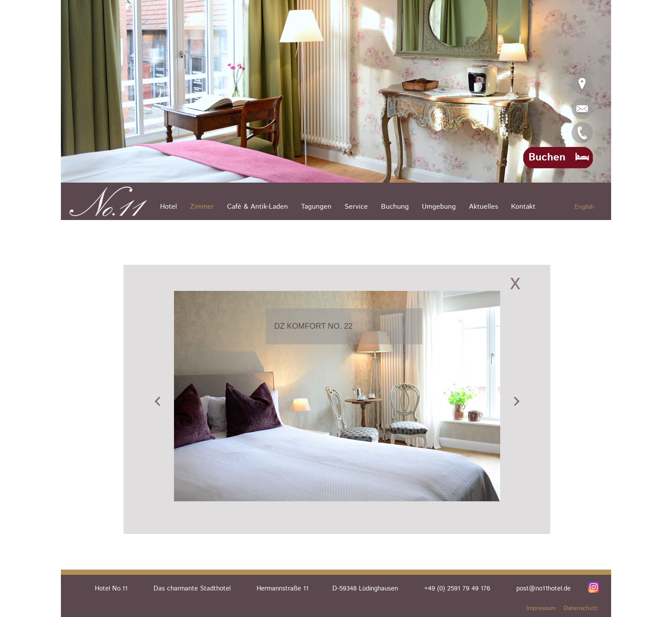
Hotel (169, 207)
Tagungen (316, 207)
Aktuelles (483, 207)
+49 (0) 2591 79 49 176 (457, 589)
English (584, 207)
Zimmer (202, 207)
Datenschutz (581, 608)
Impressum (541, 608)
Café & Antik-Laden (257, 207)
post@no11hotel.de (543, 589)
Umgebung (439, 207)
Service (356, 207)
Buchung (395, 207)
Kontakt (523, 207)
